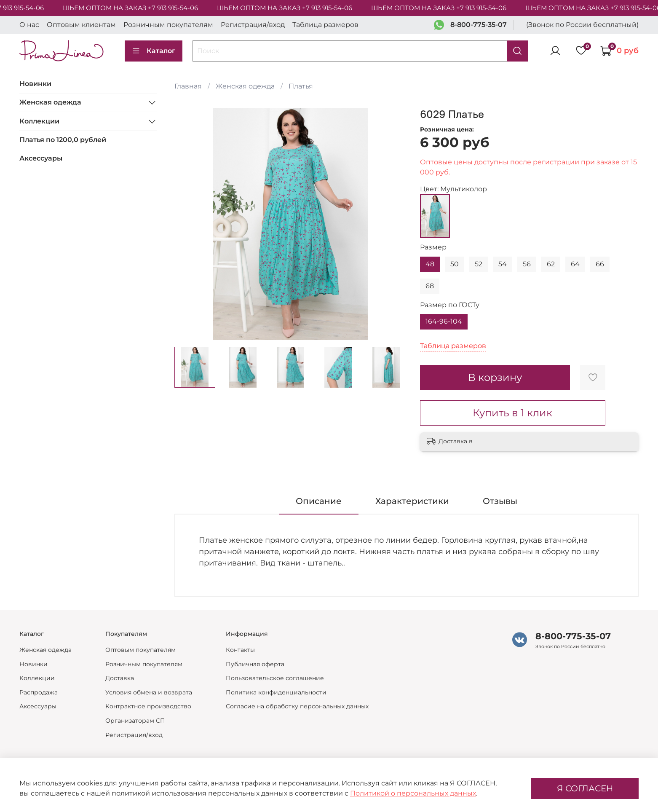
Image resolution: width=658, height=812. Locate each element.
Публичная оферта (255, 664)
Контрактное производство (148, 706)
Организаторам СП (135, 721)
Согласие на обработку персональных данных (297, 706)
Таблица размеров (325, 25)
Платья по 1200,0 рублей (63, 140)
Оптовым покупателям (140, 650)
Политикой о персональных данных (413, 793)
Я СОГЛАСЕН (585, 788)
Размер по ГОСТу (450, 305)
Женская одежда (245, 86)
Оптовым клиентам (81, 25)
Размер (433, 247)
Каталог (154, 51)
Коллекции (39, 121)
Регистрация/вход (253, 25)
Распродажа (39, 692)
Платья (301, 86)
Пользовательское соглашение (275, 678)
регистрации (556, 162)
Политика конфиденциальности (276, 692)
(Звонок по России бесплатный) (582, 25)
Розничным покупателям (168, 25)
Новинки (35, 84)
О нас (29, 25)
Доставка (120, 678)
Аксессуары (41, 158)
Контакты (240, 650)
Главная (188, 86)
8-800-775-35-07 (479, 25)
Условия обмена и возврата (149, 692)
